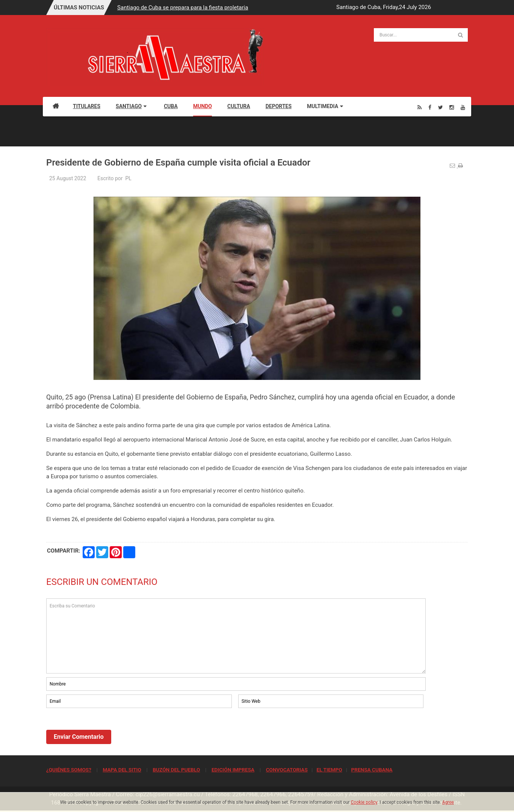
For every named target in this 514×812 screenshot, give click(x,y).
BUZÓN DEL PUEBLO (176, 770)
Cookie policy (364, 802)
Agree (448, 802)
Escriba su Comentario (236, 636)
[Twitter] (441, 107)
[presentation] (103, 730)
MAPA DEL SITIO (122, 770)
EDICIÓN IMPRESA (233, 770)
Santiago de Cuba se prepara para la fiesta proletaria (183, 8)
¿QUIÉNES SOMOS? (69, 770)
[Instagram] (452, 107)
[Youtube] (463, 107)
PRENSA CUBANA (372, 770)
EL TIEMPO (329, 770)
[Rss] (420, 107)
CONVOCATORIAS (287, 770)
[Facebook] (430, 107)
